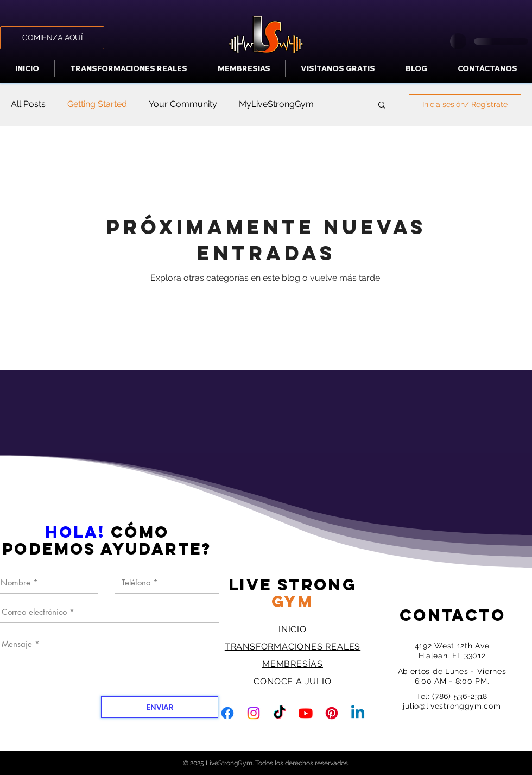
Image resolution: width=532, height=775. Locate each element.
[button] (382, 106)
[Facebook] (227, 713)
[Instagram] (254, 713)
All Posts (28, 104)
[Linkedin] (358, 713)
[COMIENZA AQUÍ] (52, 38)
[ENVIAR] (160, 707)
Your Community (183, 104)
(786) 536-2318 (460, 696)
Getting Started (97, 104)
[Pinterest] (332, 713)
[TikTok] (280, 713)
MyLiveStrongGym (276, 104)
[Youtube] (306, 713)
